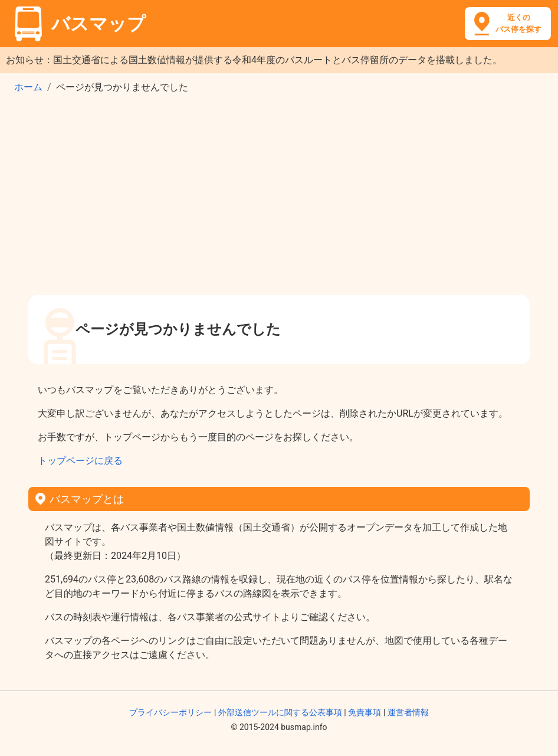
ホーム (28, 87)
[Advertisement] (279, 198)
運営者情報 (408, 712)
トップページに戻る (80, 461)
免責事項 (365, 712)
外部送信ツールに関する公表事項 (280, 712)
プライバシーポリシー (170, 712)
